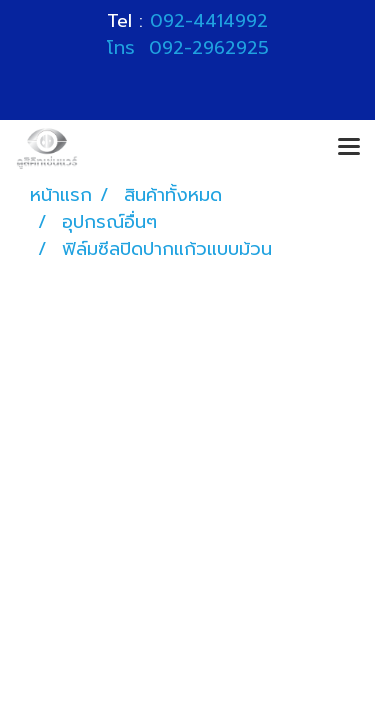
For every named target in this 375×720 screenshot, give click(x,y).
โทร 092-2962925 (188, 48)
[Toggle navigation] (349, 148)
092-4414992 (209, 21)
